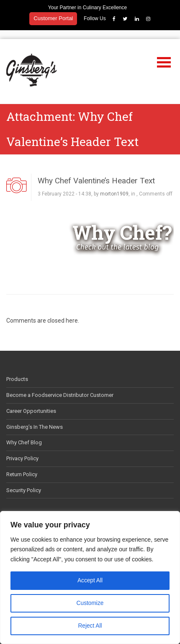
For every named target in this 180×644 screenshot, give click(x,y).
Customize (90, 603)
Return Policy (22, 465)
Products (17, 370)
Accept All (90, 581)
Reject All (90, 626)
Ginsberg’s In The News (35, 418)
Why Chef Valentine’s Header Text (96, 172)
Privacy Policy (22, 450)
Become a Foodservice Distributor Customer (60, 386)
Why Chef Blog (24, 434)
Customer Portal (53, 18)
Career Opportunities (31, 402)
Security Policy (24, 481)
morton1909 (114, 185)
